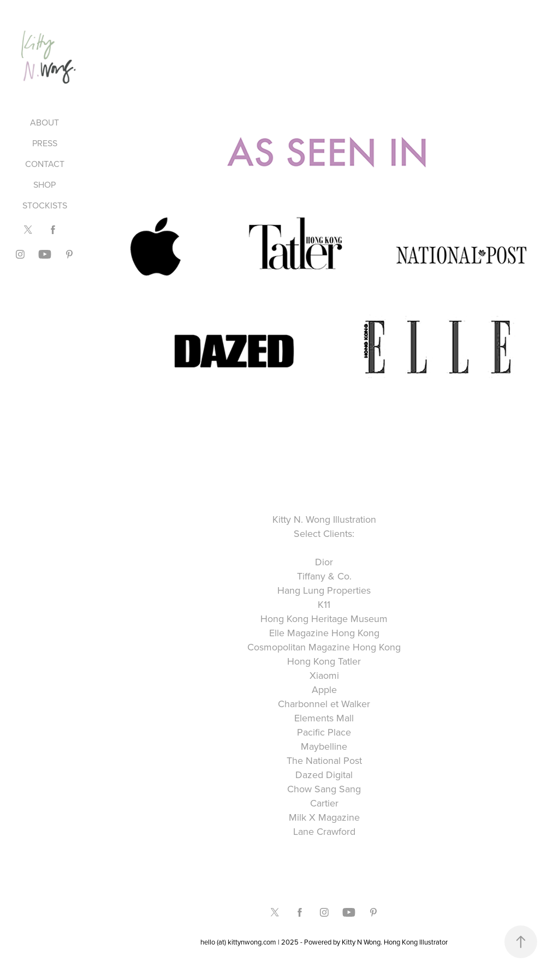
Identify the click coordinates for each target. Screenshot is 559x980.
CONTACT (45, 164)
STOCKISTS (45, 205)
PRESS (45, 143)
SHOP (44, 184)
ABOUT (44, 122)
